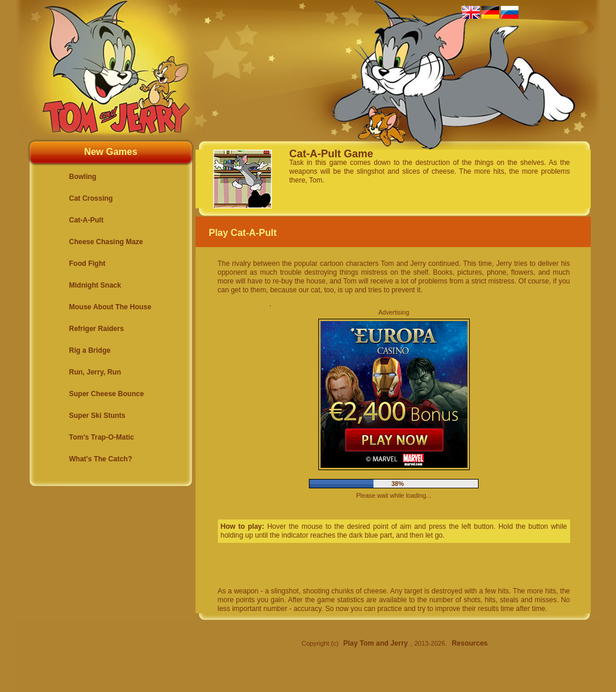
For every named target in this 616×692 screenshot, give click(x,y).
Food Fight (87, 264)
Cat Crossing (91, 198)
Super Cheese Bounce (107, 394)
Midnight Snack (95, 285)
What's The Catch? (101, 459)
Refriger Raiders (97, 329)
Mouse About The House (110, 307)
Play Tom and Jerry (375, 643)
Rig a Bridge (90, 350)
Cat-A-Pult (87, 220)
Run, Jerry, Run (95, 372)
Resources (469, 643)
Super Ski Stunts (97, 416)
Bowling (83, 177)
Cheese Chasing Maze (106, 242)
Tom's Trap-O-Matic (102, 437)
